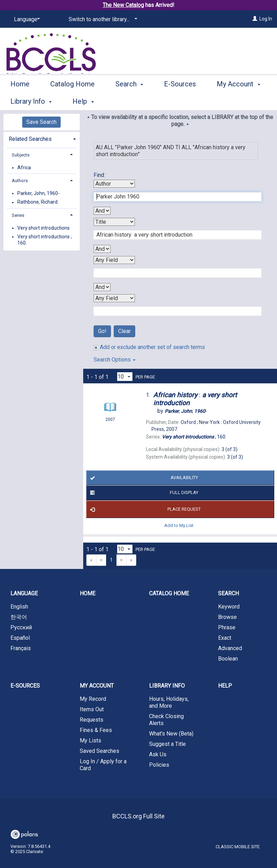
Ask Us (158, 754)
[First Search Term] (174, 197)
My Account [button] (97, 686)
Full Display (143, 493)
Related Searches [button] (30, 139)
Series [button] (18, 215)
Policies (159, 765)
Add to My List (179, 525)
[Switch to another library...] (102, 19)
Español (20, 638)
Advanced (230, 648)
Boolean (228, 659)
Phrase (227, 627)
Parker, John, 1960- (38, 193)
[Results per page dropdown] (125, 377)
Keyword (229, 607)
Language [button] (24, 593)
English (19, 607)
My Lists (90, 741)
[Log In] (255, 19)
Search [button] (129, 100)
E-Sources (180, 100)
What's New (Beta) (171, 734)
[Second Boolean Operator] (102, 249)
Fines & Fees (96, 730)
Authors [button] (20, 181)
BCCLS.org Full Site (138, 816)
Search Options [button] (115, 360)
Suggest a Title (167, 744)
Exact (225, 638)
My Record (93, 699)
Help (225, 686)
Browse (227, 617)
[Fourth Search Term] (174, 311)
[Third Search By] (114, 260)
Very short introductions (44, 228)
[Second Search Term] (174, 235)
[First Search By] (114, 184)
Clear (124, 331)
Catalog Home (72, 100)
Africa (24, 168)
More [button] (230, 101)
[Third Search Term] (174, 273)
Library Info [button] (167, 686)
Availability (143, 478)
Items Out (92, 709)
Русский (21, 627)
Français (21, 648)
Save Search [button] (41, 122)
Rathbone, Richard (37, 202)
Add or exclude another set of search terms (149, 347)
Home (20, 100)
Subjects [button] (21, 155)
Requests (92, 720)
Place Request (144, 509)
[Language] (26, 19)
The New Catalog (123, 5)
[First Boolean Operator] (102, 211)
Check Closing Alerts (166, 720)
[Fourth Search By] (114, 298)
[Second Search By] (114, 222)
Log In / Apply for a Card (103, 765)
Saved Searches (99, 751)
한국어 (19, 617)
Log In (266, 19)
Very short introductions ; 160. (45, 240)
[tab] (42, 138)
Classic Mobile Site (238, 847)
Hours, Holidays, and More (169, 702)
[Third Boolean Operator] (102, 287)
